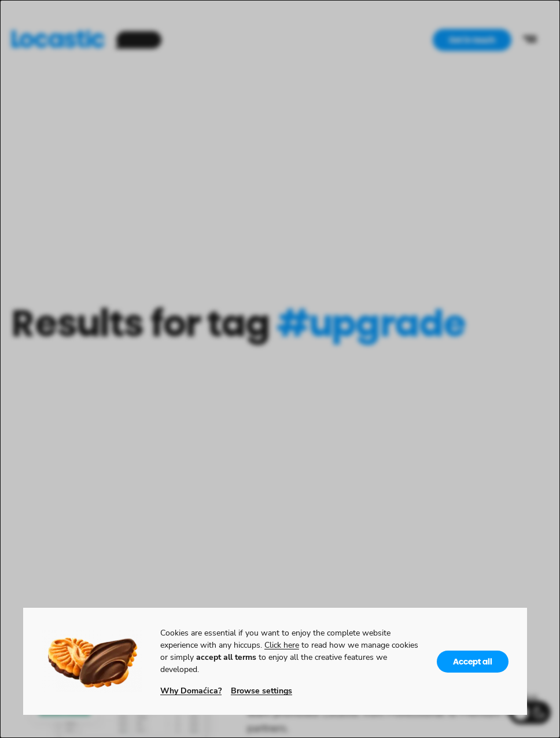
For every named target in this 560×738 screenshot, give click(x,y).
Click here (282, 645)
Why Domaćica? (191, 690)
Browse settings (261, 690)
